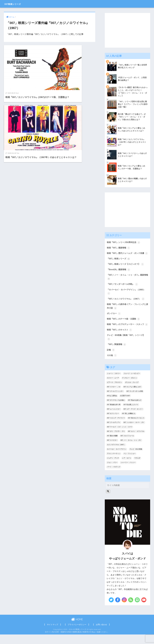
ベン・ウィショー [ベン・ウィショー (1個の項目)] (130, 463)
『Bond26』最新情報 (119, 274)
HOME (77, 629)
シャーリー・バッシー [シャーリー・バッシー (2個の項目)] (128, 472)
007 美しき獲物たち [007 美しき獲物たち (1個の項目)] (129, 423)
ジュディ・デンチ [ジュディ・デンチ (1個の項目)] (113, 468)
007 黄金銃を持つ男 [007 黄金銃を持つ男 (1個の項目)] (114, 414)
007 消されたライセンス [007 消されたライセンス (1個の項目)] (136, 428)
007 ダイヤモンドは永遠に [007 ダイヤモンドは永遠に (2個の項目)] (116, 410)
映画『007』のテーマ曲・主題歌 (124, 324)
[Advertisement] (127, 30)
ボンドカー (114, 319)
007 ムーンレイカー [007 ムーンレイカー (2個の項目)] (114, 419)
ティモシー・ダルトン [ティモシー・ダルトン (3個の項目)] (130, 388)
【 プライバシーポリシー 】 (77, 634)
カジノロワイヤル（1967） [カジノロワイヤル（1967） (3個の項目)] (116, 454)
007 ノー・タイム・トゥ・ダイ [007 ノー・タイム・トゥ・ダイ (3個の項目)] (131, 450)
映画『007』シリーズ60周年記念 (124, 242)
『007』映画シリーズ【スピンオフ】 (126, 268)
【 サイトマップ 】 (53, 634)
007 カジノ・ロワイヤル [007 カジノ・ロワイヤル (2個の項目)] (136, 441)
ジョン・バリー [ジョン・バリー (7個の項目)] (112, 472)
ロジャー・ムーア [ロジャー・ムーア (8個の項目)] (113, 388)
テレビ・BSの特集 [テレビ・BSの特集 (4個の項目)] (136, 459)
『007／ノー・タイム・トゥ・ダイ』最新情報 (127, 282)
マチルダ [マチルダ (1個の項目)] (137, 468)
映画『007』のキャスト (120, 339)
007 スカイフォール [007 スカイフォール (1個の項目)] (127, 445)
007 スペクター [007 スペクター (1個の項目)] (112, 450)
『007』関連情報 (117, 354)
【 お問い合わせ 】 (101, 634)
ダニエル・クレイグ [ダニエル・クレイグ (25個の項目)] (132, 392)
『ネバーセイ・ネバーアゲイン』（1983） (127, 296)
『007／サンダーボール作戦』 (123, 289)
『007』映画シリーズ (119, 263)
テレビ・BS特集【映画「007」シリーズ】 (127, 346)
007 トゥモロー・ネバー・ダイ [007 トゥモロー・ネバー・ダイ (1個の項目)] (134, 432)
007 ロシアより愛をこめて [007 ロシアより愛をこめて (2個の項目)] (132, 396)
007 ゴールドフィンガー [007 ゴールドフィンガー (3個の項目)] (115, 401)
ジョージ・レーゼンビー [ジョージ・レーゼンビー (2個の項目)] (132, 383)
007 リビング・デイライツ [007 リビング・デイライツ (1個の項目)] (116, 428)
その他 (112, 365)
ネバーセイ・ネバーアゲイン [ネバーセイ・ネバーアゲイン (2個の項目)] (117, 459)
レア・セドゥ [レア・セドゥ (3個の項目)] (127, 468)
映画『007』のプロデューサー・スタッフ (127, 332)
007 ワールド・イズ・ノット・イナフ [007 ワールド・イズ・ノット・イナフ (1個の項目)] (120, 436)
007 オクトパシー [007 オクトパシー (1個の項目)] (113, 423)
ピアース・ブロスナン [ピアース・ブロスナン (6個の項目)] (114, 392)
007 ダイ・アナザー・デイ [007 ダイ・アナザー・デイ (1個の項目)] (116, 441)
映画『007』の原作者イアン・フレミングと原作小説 (127, 311)
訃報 (111, 359)
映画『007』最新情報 (119, 248)
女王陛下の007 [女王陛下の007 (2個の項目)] (125, 405)
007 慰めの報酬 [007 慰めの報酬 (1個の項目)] (112, 445)
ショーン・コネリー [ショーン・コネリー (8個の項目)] (114, 383)
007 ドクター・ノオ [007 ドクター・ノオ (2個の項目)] (114, 396)
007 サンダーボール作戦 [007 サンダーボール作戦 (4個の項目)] (135, 401)
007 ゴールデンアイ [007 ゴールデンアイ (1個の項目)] (114, 432)
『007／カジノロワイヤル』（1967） (127, 304)
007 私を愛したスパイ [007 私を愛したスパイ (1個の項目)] (131, 414)
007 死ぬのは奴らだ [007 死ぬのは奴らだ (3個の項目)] (135, 410)
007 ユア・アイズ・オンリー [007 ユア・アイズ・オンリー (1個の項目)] (133, 419)
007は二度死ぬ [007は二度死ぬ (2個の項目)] (112, 405)
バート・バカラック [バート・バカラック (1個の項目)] (114, 476)
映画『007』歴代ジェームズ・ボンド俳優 (127, 256)
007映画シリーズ (16, 4)
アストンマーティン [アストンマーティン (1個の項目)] (114, 463)
